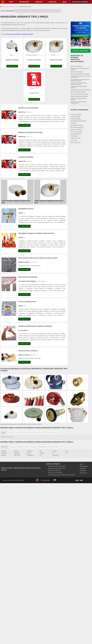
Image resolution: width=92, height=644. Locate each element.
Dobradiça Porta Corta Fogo (57, 435)
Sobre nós (53, 2)
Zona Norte (13, 414)
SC (28, 400)
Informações (24, 2)
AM (54, 400)
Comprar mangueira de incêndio (79, 96)
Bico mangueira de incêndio (78, 92)
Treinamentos (74, 136)
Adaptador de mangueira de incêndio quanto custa (81, 77)
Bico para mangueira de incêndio (79, 94)
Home (81, 431)
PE (36, 400)
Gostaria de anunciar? (80, 2)
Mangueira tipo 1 (57, 11)
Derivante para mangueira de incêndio (79, 99)
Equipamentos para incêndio (78, 121)
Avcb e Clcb (74, 140)
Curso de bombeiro (76, 119)
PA (58, 400)
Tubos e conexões (76, 138)
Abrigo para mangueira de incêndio (80, 74)
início (11, 2)
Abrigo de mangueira (76, 66)
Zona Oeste (20, 414)
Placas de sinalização (77, 132)
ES (17, 400)
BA (40, 400)
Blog (64, 2)
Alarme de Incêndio (28, 34)
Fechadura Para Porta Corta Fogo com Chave (61, 441)
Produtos (39, 2)
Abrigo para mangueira (77, 72)
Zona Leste (34, 414)
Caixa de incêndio (75, 117)
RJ (9, 400)
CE (44, 400)
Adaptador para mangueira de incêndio (79, 87)
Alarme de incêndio (76, 115)
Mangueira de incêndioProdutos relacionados (77, 59)
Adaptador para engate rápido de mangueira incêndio (80, 80)
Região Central (4, 414)
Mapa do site (83, 439)
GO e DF (49, 400)
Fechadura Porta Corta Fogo (57, 433)
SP (20, 400)
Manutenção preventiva (77, 127)
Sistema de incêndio (76, 134)
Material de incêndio (76, 130)
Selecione (3, 400)
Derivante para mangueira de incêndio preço (79, 103)
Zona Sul (27, 414)
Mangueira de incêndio (77, 125)
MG (13, 400)
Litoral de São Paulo (54, 414)
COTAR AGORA (9, 66)
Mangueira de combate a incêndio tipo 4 (42, 11)
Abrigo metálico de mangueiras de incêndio (80, 69)
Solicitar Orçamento (81, 51)
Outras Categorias (80, 110)
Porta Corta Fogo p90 (54, 437)
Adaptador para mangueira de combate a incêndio (79, 84)
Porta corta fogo (76, 143)
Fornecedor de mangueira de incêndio (23, 11)
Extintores (19, 34)
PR (24, 400)
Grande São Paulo (43, 414)
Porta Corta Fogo (11, 34)
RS (32, 400)
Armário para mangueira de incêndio (81, 90)
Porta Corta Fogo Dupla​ (55, 439)
